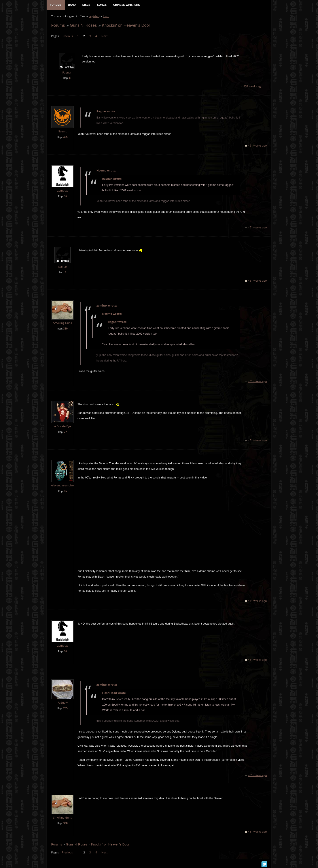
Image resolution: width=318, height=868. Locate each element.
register (94, 17)
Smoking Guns (62, 323)
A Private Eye (62, 427)
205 (65, 709)
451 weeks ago (253, 87)
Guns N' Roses (83, 26)
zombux (62, 191)
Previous (67, 37)
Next (104, 37)
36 (65, 197)
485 (65, 137)
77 (65, 432)
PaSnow (62, 703)
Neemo (62, 132)
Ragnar (67, 73)
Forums (58, 26)
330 (65, 329)
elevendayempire (62, 486)
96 (65, 491)
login (106, 17)
